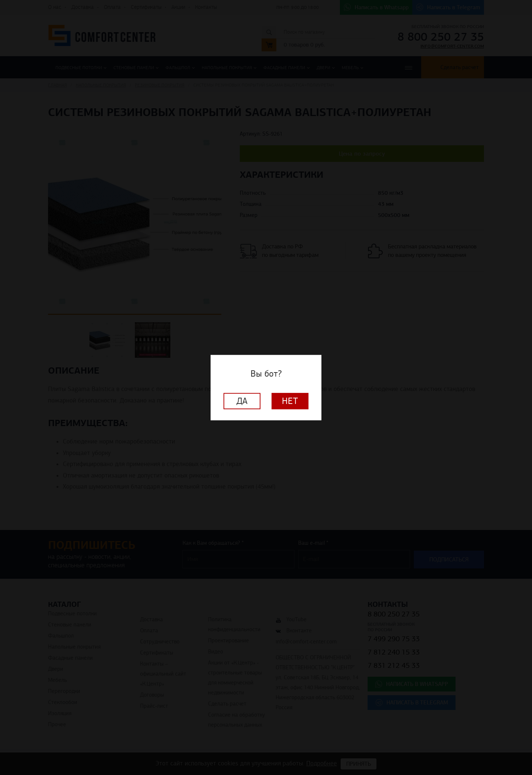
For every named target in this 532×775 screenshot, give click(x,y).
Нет (290, 401)
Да (242, 401)
